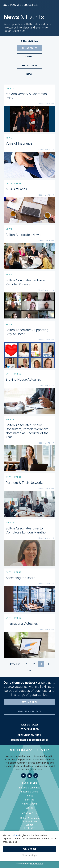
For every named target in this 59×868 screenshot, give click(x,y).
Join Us (29, 796)
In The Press (30, 65)
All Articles (29, 48)
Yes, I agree (30, 849)
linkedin (30, 776)
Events (30, 57)
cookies (15, 835)
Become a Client (29, 792)
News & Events (30, 804)
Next (30, 670)
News (29, 74)
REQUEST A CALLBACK (30, 711)
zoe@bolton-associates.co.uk (30, 740)
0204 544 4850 (29, 729)
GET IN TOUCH (30, 702)
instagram (36, 776)
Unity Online (37, 864)
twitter (23, 776)
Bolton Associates (20, 5)
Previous (15, 664)
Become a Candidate (30, 788)
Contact (29, 808)
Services (30, 800)
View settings (30, 855)
